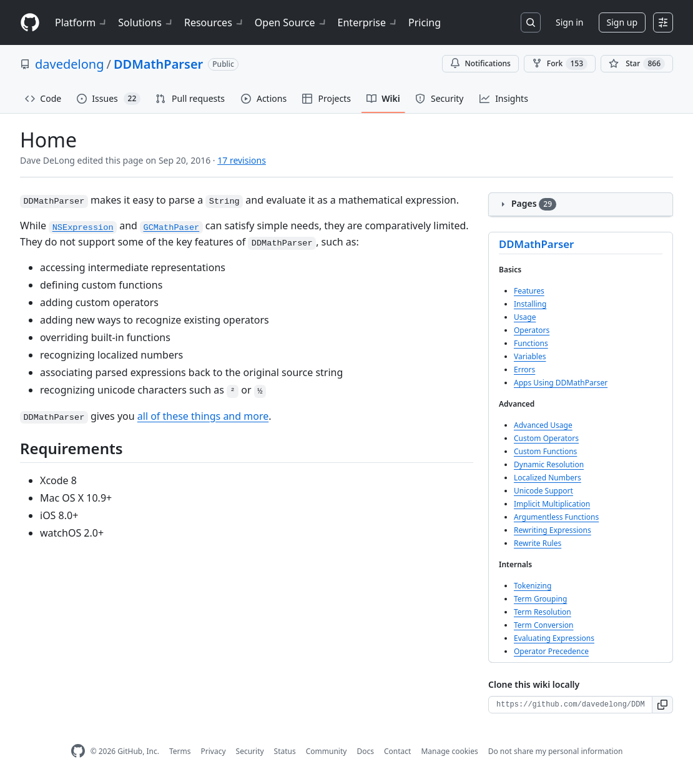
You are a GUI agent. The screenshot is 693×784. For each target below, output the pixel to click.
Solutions (146, 22)
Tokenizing (533, 586)
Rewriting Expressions (553, 530)
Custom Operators (546, 438)
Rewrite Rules (538, 543)
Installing (530, 304)
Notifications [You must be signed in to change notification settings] (480, 63)
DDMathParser (158, 64)
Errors (524, 370)
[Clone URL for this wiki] (570, 705)
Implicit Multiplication (552, 504)
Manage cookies (449, 751)
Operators (532, 330)
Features (529, 291)
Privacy (214, 751)
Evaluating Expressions (554, 638)
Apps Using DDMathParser (561, 383)
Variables (530, 356)
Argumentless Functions (556, 517)
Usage (525, 317)
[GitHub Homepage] (78, 751)
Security (250, 751)
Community (327, 751)
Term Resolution (543, 612)
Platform (81, 22)
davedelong (69, 64)
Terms (180, 751)
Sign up (622, 22)
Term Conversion (544, 625)
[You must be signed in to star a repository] (637, 64)
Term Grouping (540, 599)
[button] (663, 705)
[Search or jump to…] (531, 22)
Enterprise (368, 22)
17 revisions (242, 160)
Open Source (291, 22)
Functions (531, 343)
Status (285, 751)
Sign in (569, 22)
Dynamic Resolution (549, 464)
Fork (560, 64)
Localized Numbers (548, 478)
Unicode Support (543, 491)
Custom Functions (545, 451)
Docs (365, 751)
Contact (397, 751)
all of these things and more (203, 416)
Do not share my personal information (556, 751)
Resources (214, 22)
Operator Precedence (551, 651)
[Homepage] (30, 23)
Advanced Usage (543, 425)
